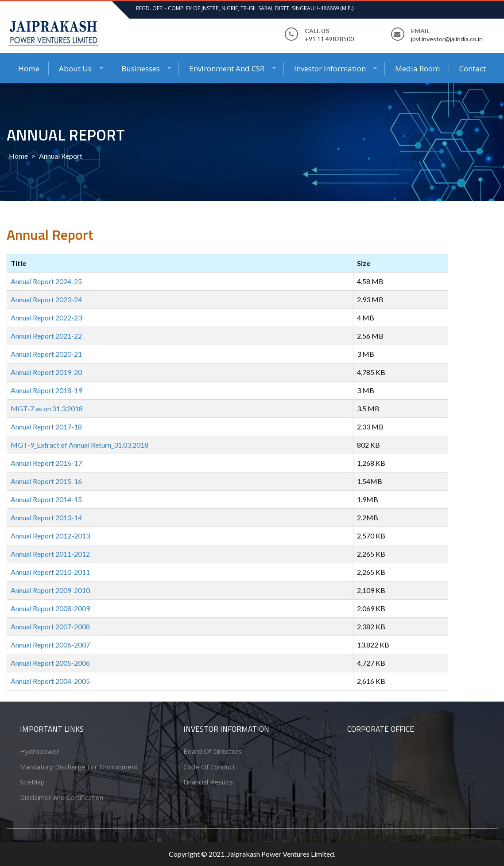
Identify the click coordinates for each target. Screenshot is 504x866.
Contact (473, 68)
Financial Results (208, 782)
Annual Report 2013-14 (46, 517)
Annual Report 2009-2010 (50, 590)
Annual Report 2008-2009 (50, 608)
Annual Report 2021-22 (46, 336)
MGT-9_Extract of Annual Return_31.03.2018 (79, 445)
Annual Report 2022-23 (46, 318)
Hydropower (40, 751)
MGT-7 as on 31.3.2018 (47, 408)
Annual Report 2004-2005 (50, 681)
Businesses (141, 68)
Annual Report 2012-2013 (50, 536)
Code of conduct (209, 767)
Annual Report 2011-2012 (50, 554)
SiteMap (32, 782)
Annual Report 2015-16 (46, 481)
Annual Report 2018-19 (46, 390)
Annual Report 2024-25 (46, 281)
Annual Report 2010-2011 (50, 572)
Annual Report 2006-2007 (50, 645)
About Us (75, 68)
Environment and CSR (227, 68)
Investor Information (330, 68)
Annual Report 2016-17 (46, 463)
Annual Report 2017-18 (46, 427)
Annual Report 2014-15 (46, 499)
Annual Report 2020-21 (46, 354)
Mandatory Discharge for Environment (79, 767)
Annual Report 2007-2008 (50, 626)
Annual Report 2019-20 (46, 372)
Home (29, 68)
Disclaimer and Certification (62, 797)
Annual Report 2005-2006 (50, 663)
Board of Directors (213, 751)
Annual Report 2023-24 (46, 299)
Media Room (417, 68)
